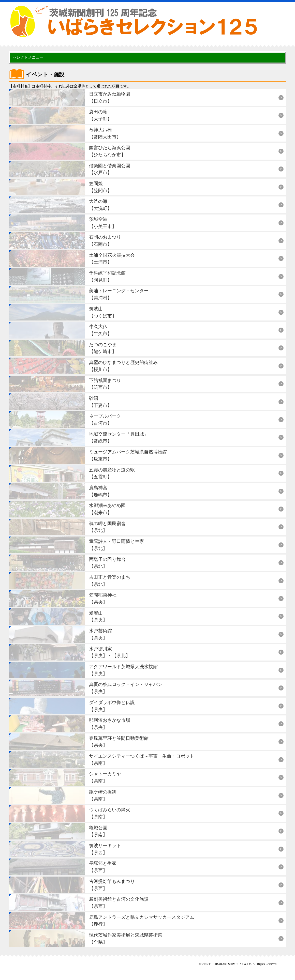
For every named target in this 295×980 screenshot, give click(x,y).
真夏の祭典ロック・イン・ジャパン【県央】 (126, 688)
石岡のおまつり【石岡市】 (105, 241)
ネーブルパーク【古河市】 (105, 419)
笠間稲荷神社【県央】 (103, 598)
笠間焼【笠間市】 (100, 187)
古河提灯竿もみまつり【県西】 (112, 885)
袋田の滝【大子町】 (100, 115)
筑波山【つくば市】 (103, 312)
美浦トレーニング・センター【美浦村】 (119, 294)
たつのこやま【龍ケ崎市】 (103, 348)
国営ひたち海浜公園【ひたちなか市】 (110, 151)
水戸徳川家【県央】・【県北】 (110, 652)
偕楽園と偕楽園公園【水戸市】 (110, 169)
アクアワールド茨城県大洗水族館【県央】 (123, 670)
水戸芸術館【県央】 (100, 634)
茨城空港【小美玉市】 (103, 223)
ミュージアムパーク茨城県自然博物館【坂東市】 (128, 455)
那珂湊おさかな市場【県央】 (110, 724)
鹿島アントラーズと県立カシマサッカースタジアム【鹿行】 (142, 921)
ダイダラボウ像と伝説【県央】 (112, 706)
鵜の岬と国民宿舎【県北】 (107, 527)
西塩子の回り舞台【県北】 (107, 563)
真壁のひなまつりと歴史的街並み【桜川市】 (123, 366)
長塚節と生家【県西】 (103, 867)
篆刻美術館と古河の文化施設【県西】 (119, 903)
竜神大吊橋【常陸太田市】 (105, 133)
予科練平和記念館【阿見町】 (107, 276)
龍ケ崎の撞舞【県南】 (103, 795)
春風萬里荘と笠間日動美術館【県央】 (119, 742)
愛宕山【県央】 (98, 616)
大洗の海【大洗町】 (100, 205)
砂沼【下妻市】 (100, 402)
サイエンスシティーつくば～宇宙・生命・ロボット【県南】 (142, 760)
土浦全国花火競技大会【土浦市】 (112, 259)
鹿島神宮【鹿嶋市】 (100, 491)
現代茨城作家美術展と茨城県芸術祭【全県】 (126, 938)
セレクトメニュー (28, 57)
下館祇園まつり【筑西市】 (105, 384)
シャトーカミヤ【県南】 (105, 777)
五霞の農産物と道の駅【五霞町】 (112, 473)
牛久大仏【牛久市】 (100, 330)
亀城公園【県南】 (98, 831)
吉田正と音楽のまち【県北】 (110, 581)
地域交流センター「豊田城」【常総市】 (119, 438)
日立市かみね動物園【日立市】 (110, 97)
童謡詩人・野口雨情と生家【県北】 (116, 545)
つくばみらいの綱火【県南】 (110, 813)
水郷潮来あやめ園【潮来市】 (107, 509)
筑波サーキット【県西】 (105, 849)
